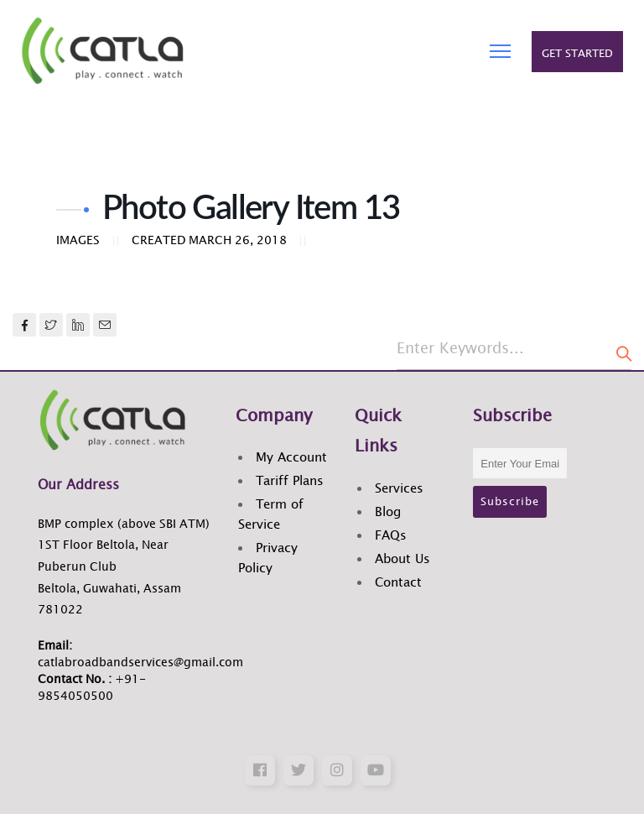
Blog (388, 512)
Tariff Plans (290, 481)
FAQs (391, 536)
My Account (291, 458)
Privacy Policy (268, 558)
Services (399, 489)
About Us (402, 559)
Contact (398, 583)
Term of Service (271, 515)
